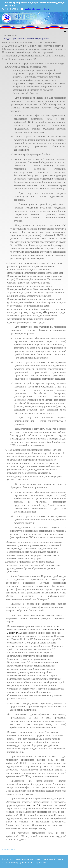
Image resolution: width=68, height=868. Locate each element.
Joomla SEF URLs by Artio (9, 850)
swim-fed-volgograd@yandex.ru (36, 9)
